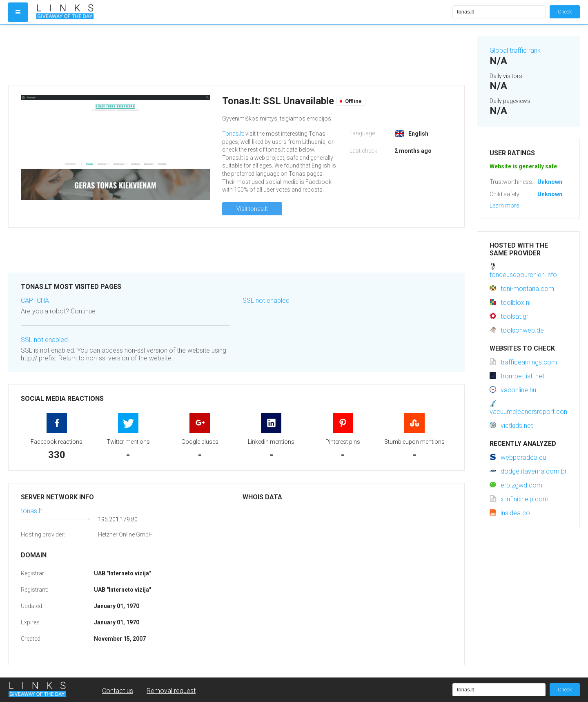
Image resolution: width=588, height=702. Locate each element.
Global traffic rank (515, 50)
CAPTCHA (35, 301)
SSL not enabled (44, 340)
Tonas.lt (233, 134)
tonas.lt (31, 511)
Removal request (171, 691)
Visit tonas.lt (252, 209)
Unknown (550, 182)
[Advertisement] (236, 55)
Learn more (504, 206)
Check (565, 12)
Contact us (118, 691)
